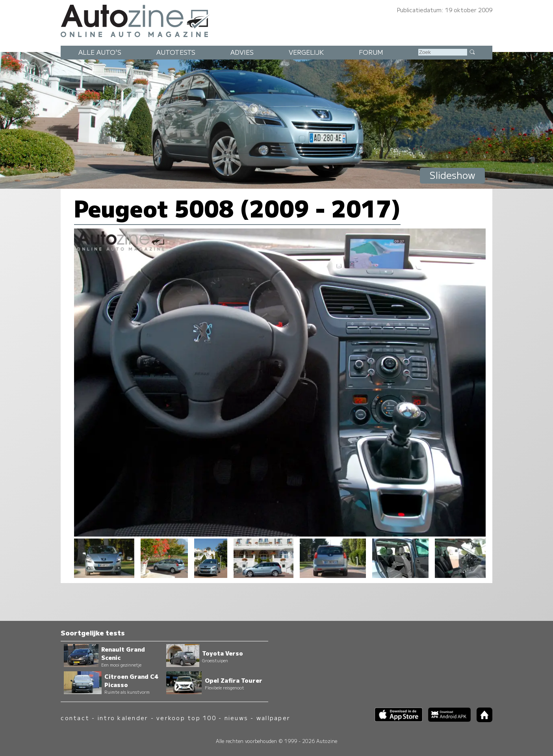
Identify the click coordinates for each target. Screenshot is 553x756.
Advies (242, 52)
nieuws (236, 718)
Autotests (176, 52)
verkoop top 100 (186, 718)
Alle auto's (100, 52)
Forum (371, 52)
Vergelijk (306, 52)
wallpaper (273, 718)
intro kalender (123, 718)
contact (75, 718)
